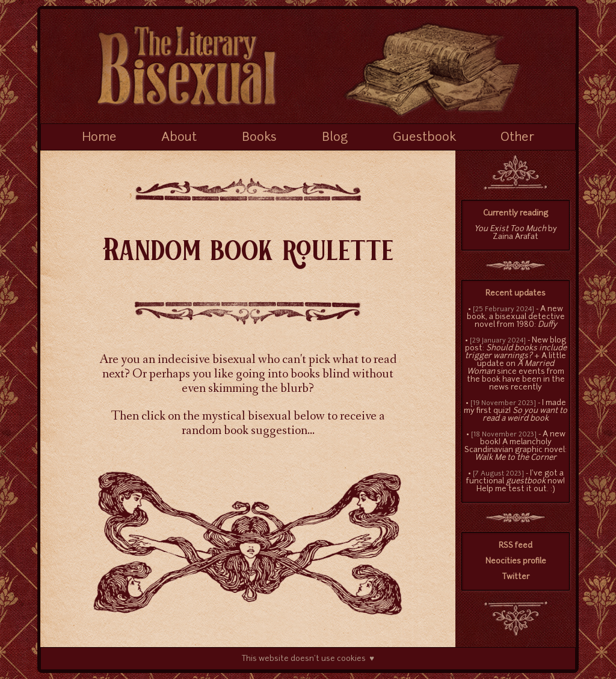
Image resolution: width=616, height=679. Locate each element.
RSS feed (516, 546)
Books (259, 138)
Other (517, 138)
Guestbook (424, 138)
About (179, 138)
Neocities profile (516, 561)
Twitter (516, 577)
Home (99, 138)
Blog (335, 138)
